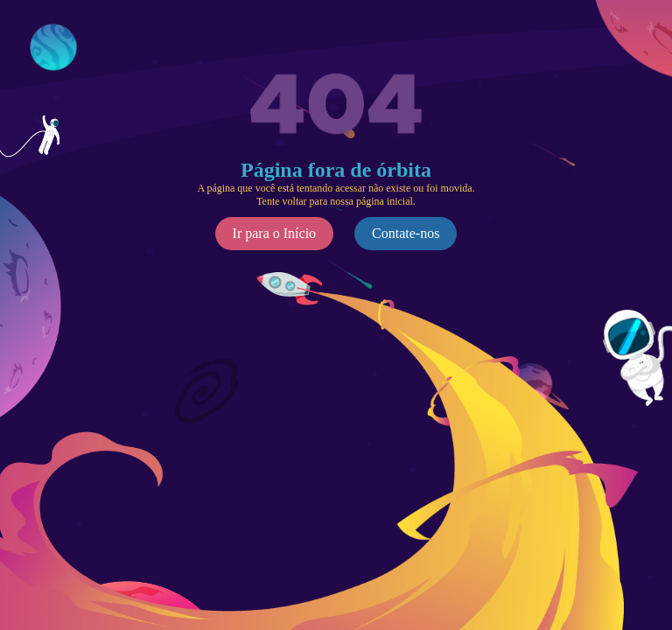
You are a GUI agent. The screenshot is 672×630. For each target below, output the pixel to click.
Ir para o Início (275, 233)
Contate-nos (406, 233)
